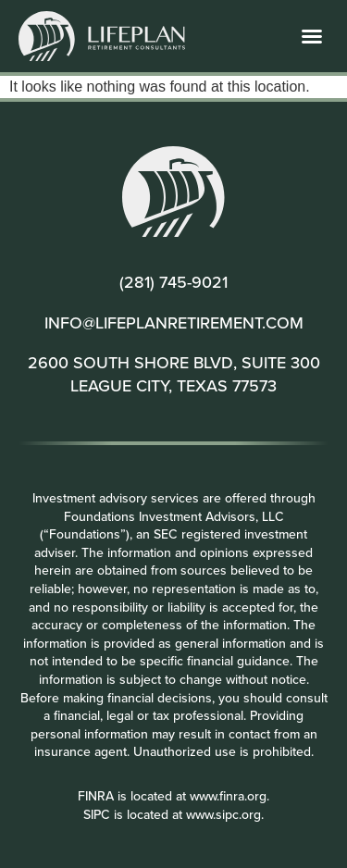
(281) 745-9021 (173, 282)
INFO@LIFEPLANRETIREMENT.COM (174, 322)
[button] (312, 36)
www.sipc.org (223, 814)
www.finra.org (228, 796)
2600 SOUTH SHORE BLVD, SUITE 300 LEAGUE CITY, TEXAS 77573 (174, 374)
